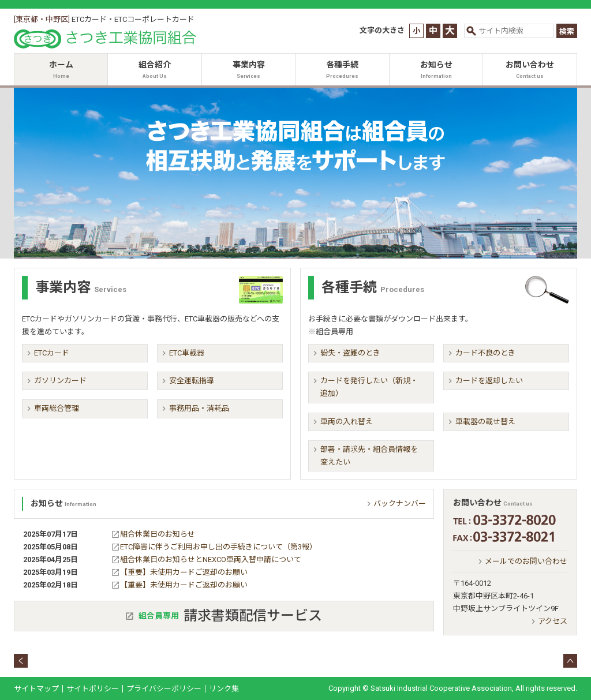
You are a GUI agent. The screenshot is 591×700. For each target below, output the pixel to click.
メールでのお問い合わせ (526, 561)
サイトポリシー (93, 689)
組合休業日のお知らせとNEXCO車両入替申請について (211, 559)
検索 (567, 31)
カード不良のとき (485, 353)
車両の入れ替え (347, 422)
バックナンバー (400, 504)
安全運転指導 (192, 381)
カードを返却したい (489, 381)
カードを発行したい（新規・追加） (369, 387)
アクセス (553, 621)
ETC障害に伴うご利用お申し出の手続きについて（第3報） (218, 547)
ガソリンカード (60, 381)
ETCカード (52, 353)
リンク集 (224, 689)
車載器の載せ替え (485, 422)
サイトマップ (36, 689)
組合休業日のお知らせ (158, 534)
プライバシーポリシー (164, 689)
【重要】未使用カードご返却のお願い (184, 572)
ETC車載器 (187, 353)
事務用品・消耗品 (199, 408)
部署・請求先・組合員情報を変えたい (369, 456)
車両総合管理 (57, 408)
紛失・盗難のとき (350, 353)
